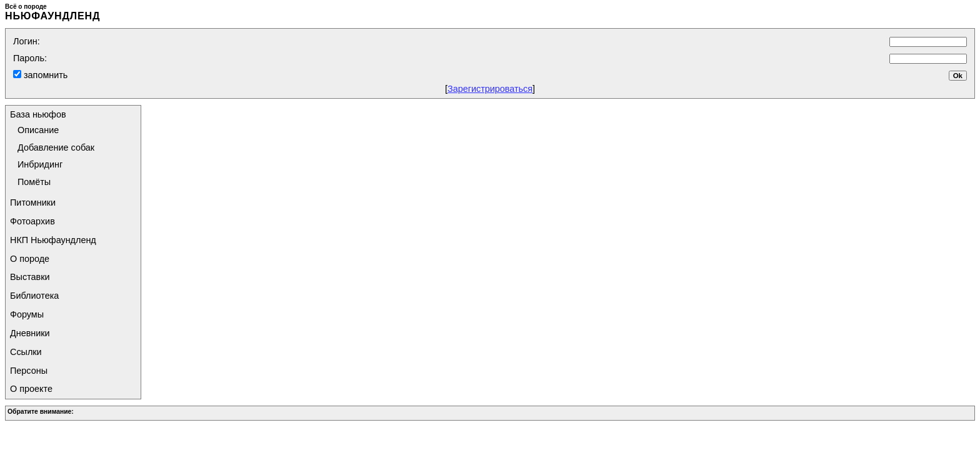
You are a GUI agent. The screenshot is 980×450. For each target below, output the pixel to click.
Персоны (29, 371)
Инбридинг (40, 164)
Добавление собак (56, 147)
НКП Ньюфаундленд (53, 240)
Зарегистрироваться (490, 89)
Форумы (27, 314)
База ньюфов (38, 114)
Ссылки (26, 352)
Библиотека (34, 296)
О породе (30, 259)
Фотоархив (32, 221)
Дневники (30, 333)
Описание (38, 130)
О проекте (31, 389)
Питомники (33, 202)
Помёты (34, 182)
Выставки (30, 277)
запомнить (44, 75)
